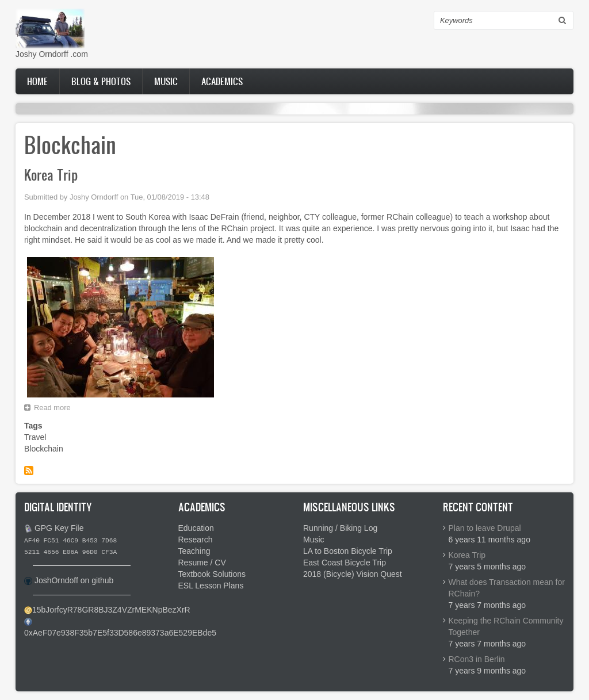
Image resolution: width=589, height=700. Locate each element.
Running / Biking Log (340, 528)
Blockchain (44, 449)
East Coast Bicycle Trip (345, 563)
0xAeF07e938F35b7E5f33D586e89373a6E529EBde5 (120, 633)
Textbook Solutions (212, 574)
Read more (55, 409)
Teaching (194, 551)
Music (166, 81)
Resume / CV (202, 563)
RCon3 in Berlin (477, 659)
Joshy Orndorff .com (52, 54)
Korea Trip (467, 555)
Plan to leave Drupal (485, 528)
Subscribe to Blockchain (29, 471)
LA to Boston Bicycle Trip (348, 551)
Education (196, 528)
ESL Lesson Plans (211, 586)
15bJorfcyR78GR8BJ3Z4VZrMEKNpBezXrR (111, 610)
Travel (35, 437)
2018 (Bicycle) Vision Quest (353, 574)
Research (196, 540)
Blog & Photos (101, 81)
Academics (222, 81)
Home (37, 81)
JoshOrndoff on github (74, 580)
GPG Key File (59, 528)
